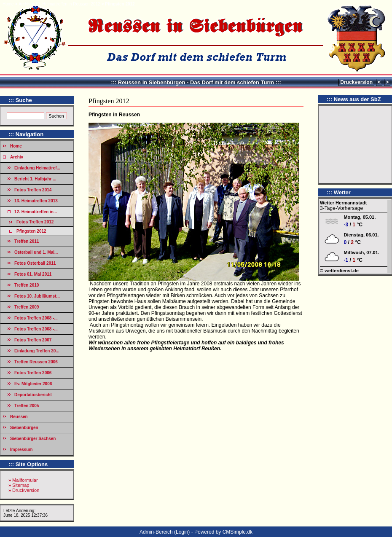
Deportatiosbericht (33, 395)
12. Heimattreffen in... (36, 212)
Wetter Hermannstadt (343, 203)
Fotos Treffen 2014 (33, 190)
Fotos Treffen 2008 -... (36, 318)
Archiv (24, 4)
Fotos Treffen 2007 (33, 340)
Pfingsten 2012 (31, 231)
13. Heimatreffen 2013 (36, 201)
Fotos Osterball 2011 (35, 263)
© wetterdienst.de (339, 271)
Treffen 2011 (27, 241)
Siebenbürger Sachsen (33, 439)
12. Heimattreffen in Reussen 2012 (67, 4)
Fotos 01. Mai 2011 (33, 274)
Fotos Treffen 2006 (33, 373)
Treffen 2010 (27, 285)
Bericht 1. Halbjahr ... (35, 179)
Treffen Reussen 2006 (36, 362)
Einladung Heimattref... (37, 168)
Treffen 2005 (27, 406)
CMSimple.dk (238, 532)
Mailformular (25, 480)
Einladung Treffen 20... (37, 351)
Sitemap (21, 485)
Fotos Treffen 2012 (35, 222)
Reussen (19, 417)
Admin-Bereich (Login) (165, 532)
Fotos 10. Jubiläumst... (37, 296)
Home (8, 4)
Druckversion (356, 82)
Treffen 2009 (27, 307)
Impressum (21, 450)
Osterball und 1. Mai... (36, 252)
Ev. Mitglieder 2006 (33, 384)
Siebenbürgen (24, 428)
